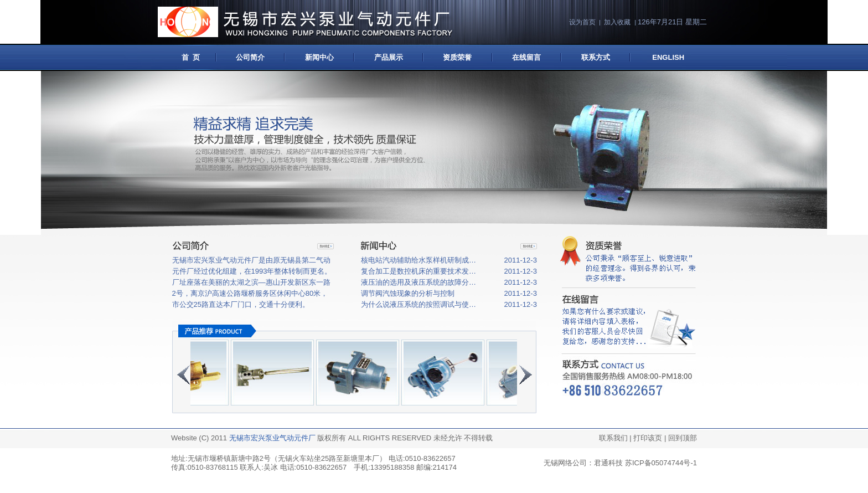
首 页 (188, 57)
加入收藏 (617, 22)
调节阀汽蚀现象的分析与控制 (408, 293)
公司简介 (250, 57)
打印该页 (648, 438)
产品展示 (389, 57)
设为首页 (582, 22)
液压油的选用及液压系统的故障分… (418, 282)
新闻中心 (319, 57)
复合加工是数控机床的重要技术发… (418, 271)
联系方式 (596, 57)
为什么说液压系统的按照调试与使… (418, 304)
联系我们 (613, 438)
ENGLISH (668, 57)
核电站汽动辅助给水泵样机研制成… (418, 260)
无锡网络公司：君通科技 (583, 463)
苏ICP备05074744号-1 (661, 463)
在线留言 (526, 57)
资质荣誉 (457, 57)
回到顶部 (683, 438)
